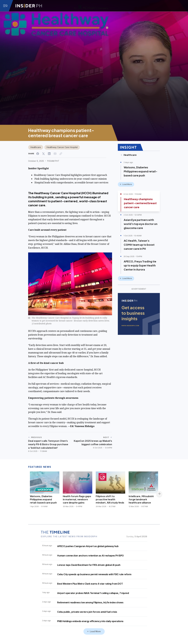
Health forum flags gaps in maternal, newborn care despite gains (77, 499)
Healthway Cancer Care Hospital (62, 147)
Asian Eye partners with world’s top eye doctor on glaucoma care (141, 224)
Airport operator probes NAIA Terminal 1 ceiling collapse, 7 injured (93, 593)
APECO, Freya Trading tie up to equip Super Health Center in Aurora (140, 265)
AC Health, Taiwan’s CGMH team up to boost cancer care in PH (139, 245)
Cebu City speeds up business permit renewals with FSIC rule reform (94, 574)
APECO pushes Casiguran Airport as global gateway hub (88, 546)
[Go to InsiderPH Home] (29, 6)
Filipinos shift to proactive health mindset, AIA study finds (110, 499)
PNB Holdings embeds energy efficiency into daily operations (90, 621)
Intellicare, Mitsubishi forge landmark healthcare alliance (141, 499)
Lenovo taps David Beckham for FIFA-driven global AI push (89, 565)
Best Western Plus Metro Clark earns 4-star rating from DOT (90, 584)
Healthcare (36, 147)
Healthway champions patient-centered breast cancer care (140, 203)
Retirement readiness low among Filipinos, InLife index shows (90, 602)
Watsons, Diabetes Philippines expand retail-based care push (141, 171)
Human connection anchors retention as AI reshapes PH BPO (90, 556)
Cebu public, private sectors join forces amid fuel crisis (87, 612)
